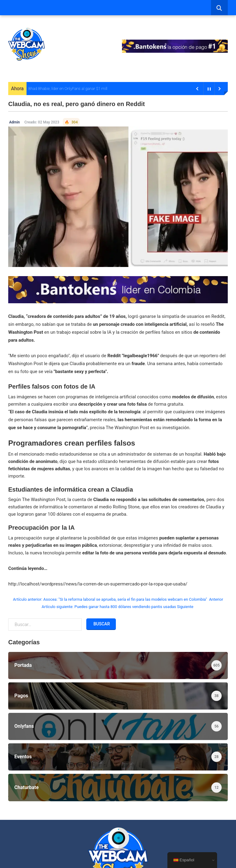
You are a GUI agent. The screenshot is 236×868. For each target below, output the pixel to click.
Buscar (101, 624)
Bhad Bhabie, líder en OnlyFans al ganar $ (63, 89)
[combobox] (219, 8)
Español (184, 860)
